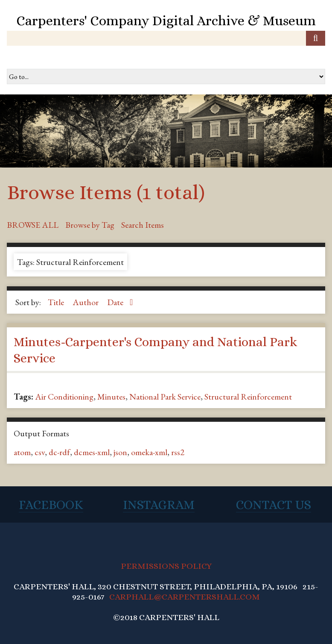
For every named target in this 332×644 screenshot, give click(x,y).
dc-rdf (59, 452)
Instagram (159, 505)
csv (40, 452)
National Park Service (165, 397)
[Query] (166, 38)
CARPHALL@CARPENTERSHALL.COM (185, 597)
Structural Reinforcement (248, 397)
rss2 (178, 452)
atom (22, 452)
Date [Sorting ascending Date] (116, 302)
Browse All (33, 225)
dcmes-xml (92, 452)
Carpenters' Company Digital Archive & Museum (166, 21)
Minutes (111, 397)
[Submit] (316, 38)
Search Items (143, 225)
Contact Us (274, 505)
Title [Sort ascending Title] (57, 302)
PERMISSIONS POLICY (166, 566)
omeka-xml (149, 452)
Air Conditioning (64, 397)
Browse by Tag (90, 225)
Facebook (51, 505)
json (120, 452)
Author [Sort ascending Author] (86, 302)
